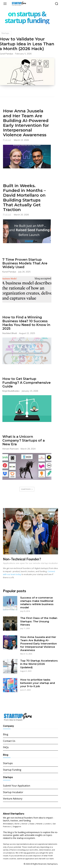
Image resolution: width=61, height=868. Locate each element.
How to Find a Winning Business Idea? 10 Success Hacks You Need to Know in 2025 (26, 323)
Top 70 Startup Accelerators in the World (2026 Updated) (39, 664)
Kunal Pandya (9, 272)
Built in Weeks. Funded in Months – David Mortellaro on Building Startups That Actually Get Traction (24, 198)
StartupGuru (52, 864)
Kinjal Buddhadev (11, 391)
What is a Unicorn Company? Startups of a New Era (24, 440)
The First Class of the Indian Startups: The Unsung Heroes (39, 621)
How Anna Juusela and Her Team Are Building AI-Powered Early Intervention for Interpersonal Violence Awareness (26, 123)
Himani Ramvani (10, 449)
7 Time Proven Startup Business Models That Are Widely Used (25, 263)
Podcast (7, 140)
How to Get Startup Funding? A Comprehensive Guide (27, 383)
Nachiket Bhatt (10, 333)
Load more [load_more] (27, 489)
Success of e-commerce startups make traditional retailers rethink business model (37, 603)
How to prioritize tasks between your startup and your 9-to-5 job (38, 683)
